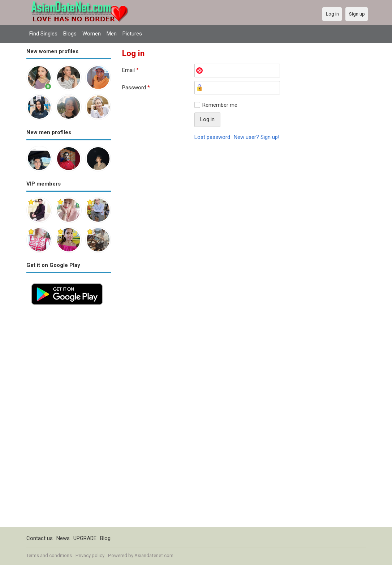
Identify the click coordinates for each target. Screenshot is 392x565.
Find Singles (43, 34)
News (63, 538)
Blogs (70, 34)
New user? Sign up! (257, 137)
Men (112, 34)
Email (130, 70)
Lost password (212, 137)
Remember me (220, 105)
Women (92, 34)
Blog (105, 538)
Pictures (132, 34)
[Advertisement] (69, 419)
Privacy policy (90, 555)
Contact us (40, 538)
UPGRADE (85, 538)
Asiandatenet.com (154, 555)
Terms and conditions (49, 555)
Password (136, 88)
